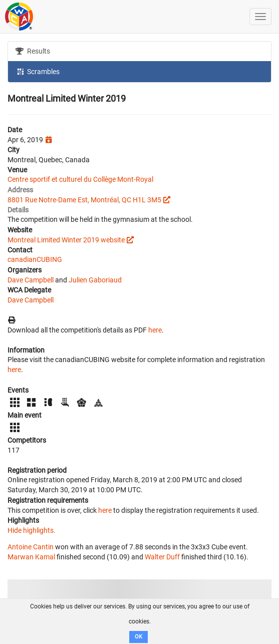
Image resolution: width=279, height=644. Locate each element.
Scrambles (38, 71)
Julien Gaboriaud (95, 280)
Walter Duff (162, 557)
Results (33, 51)
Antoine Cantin (31, 547)
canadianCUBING (35, 259)
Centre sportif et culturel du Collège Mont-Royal (80, 179)
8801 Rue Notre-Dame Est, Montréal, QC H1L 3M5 (84, 200)
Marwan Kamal (31, 557)
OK (138, 637)
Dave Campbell (31, 280)
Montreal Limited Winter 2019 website (66, 240)
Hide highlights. (32, 530)
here (155, 330)
